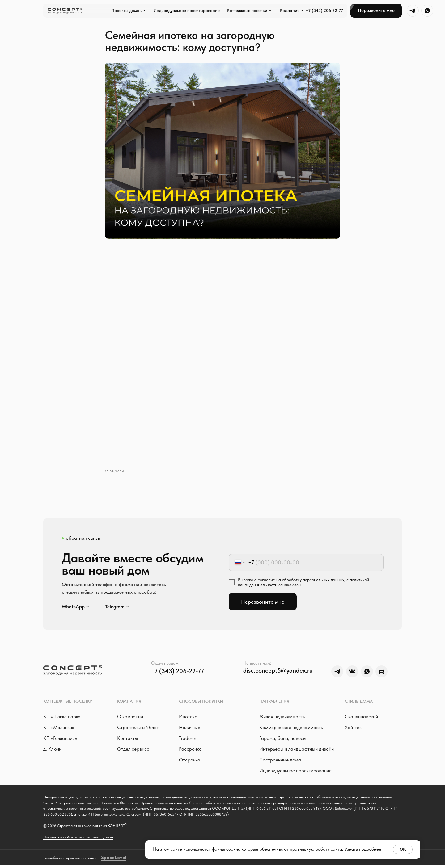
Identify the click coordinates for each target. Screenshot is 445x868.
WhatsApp (73, 609)
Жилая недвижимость (282, 719)
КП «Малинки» (59, 730)
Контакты (127, 741)
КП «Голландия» (60, 741)
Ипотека (188, 719)
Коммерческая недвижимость (291, 730)
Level (121, 860)
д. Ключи (52, 752)
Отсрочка (190, 763)
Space (108, 860)
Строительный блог (138, 730)
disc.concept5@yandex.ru (278, 673)
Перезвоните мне (263, 604)
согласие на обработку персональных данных (301, 582)
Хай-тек (353, 730)
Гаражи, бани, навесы (283, 741)
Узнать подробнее (363, 849)
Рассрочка (190, 752)
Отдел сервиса (133, 752)
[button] (376, 11)
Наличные (190, 730)
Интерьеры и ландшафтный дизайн (297, 752)
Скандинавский (361, 719)
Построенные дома (280, 763)
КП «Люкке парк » (62, 719)
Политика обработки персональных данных (78, 840)
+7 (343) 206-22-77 (324, 10)
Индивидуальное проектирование (295, 773)
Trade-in (188, 741)
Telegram (115, 609)
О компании (130, 719)
